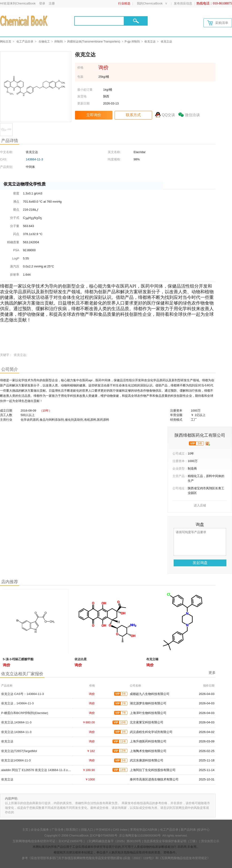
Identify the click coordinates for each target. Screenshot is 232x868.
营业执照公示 (210, 841)
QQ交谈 (168, 115)
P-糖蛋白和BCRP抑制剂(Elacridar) (25, 713)
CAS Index (120, 830)
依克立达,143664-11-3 (16, 722)
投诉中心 (204, 830)
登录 (42, 3)
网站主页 (6, 42)
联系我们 (72, 830)
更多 (212, 673)
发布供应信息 (183, 3)
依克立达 (150, 42)
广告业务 (58, 830)
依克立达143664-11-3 (16, 760)
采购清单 (218, 23)
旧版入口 (87, 830)
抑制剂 (59, 42)
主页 (25, 830)
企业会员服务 (40, 830)
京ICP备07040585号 (103, 835)
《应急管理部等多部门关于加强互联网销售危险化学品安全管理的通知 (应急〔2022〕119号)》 (92, 858)
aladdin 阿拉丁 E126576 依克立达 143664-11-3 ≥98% (37, 770)
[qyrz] (208, 444)
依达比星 (81, 659)
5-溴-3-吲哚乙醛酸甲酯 (18, 659)
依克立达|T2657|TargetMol (19, 751)
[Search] (99, 21)
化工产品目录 (25, 42)
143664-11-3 (34, 159)
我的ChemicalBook (150, 3)
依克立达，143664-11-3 (17, 703)
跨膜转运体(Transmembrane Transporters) (94, 42)
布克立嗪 (152, 659)
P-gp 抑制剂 (132, 42)
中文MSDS (103, 830)
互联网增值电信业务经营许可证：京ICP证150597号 (48, 841)
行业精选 (124, 3)
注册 (52, 3)
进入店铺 (200, 505)
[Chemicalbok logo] (24, 21)
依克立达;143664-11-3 (16, 732)
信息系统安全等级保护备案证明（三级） (171, 841)
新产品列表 (188, 830)
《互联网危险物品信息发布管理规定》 (184, 858)
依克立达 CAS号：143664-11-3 (22, 694)
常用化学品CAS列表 (144, 830)
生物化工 (44, 42)
